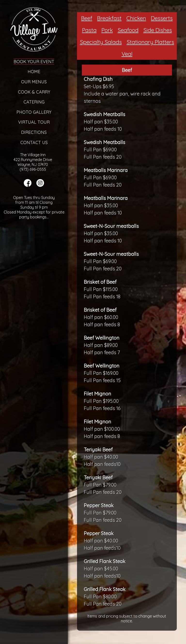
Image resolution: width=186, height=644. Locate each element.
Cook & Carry (34, 92)
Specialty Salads (101, 42)
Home (34, 72)
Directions (34, 132)
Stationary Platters (150, 42)
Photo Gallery (34, 112)
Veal (127, 54)
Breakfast (109, 18)
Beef (87, 18)
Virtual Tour (34, 122)
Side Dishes (158, 30)
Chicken (136, 18)
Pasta (89, 30)
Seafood (128, 30)
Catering (34, 102)
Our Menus (34, 82)
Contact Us (34, 142)
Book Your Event (34, 62)
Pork (107, 30)
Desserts (162, 18)
